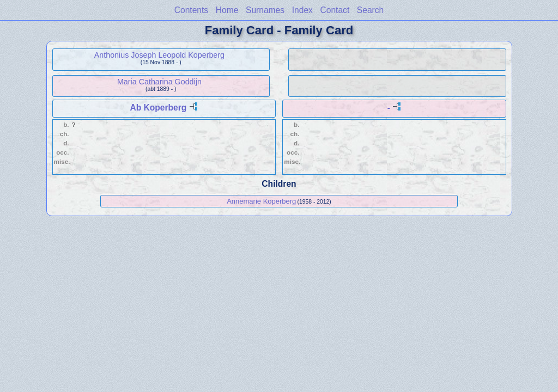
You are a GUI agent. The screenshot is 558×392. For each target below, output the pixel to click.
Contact (335, 10)
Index (302, 10)
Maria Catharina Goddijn (159, 82)
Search (370, 10)
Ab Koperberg (158, 108)
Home (227, 10)
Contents (191, 10)
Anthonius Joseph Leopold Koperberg (159, 55)
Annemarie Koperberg (261, 201)
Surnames (265, 10)
